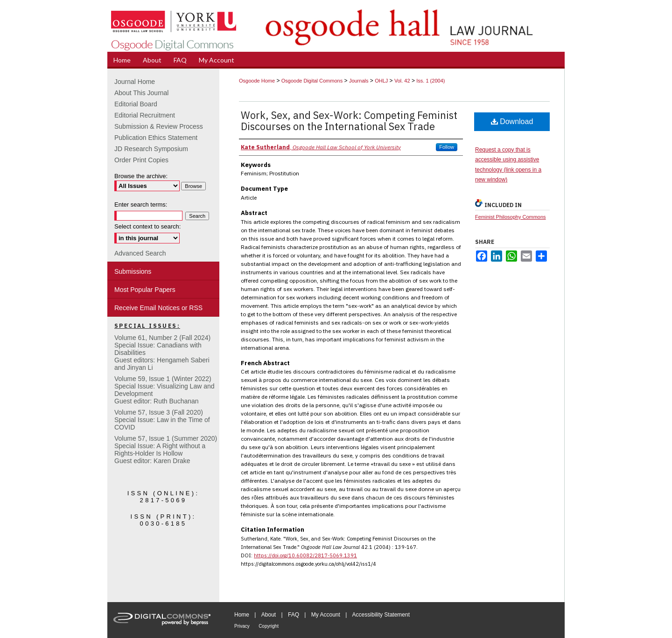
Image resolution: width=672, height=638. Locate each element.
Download (512, 121)
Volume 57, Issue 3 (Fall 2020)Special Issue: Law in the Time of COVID (162, 420)
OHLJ (381, 81)
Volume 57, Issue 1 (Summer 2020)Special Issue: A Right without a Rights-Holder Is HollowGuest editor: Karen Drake (166, 450)
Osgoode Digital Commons (312, 81)
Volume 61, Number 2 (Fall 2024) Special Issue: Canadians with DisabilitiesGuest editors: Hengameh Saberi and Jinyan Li (162, 353)
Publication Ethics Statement (156, 138)
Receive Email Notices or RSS (158, 308)
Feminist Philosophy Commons (511, 217)
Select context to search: (147, 226)
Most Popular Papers (145, 290)
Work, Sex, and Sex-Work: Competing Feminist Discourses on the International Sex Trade (349, 121)
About (269, 615)
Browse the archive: (141, 176)
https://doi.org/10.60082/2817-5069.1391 (305, 555)
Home (242, 615)
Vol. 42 (402, 81)
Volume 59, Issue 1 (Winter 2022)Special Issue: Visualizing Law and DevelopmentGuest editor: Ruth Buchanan (164, 390)
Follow (447, 147)
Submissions (133, 271)
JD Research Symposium (151, 149)
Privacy (242, 626)
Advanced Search (140, 253)
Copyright (269, 626)
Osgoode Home (257, 81)
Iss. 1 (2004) (430, 81)
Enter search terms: (141, 205)
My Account (326, 615)
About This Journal (141, 93)
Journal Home (135, 82)
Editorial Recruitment (145, 115)
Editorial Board (136, 104)
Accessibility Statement (381, 615)
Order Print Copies (141, 160)
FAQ (294, 615)
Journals (359, 81)
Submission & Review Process (159, 126)
